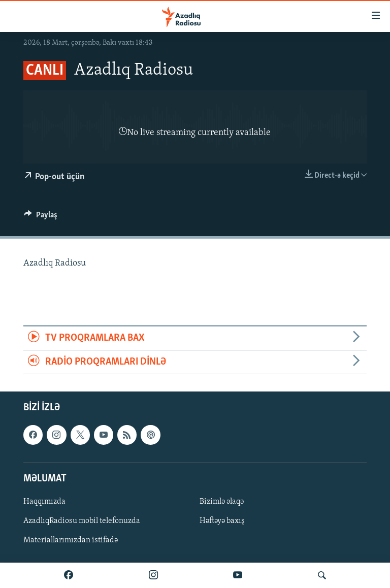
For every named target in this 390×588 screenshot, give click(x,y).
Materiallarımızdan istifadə (71, 540)
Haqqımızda (44, 502)
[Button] (41, 217)
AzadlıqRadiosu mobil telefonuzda (82, 521)
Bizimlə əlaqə (222, 502)
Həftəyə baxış (222, 521)
